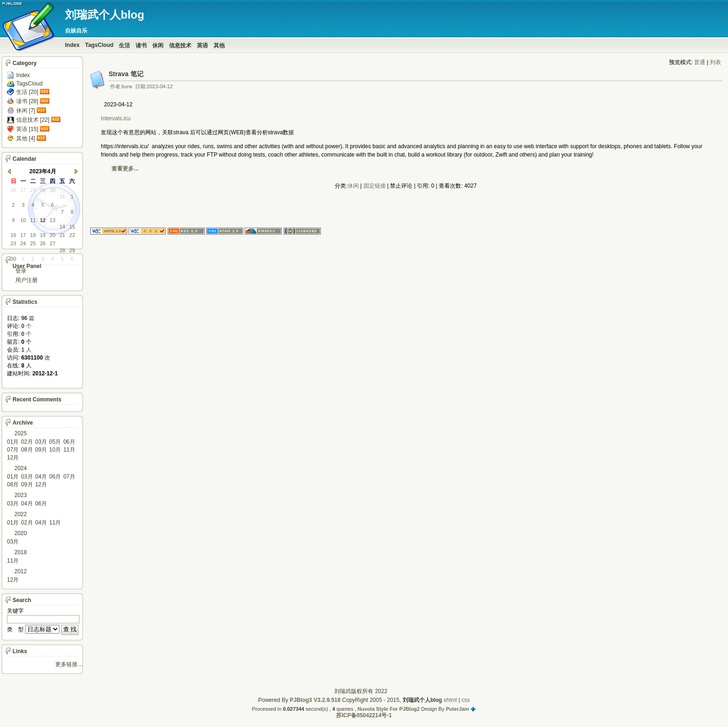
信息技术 (180, 46)
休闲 (158, 46)
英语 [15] (27, 129)
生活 (124, 46)
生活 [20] (27, 92)
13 (52, 220)
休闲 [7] (26, 111)
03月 (41, 442)
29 (43, 190)
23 (13, 243)
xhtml (451, 700)
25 (33, 243)
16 (13, 235)
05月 (55, 442)
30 (52, 190)
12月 (13, 458)
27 (23, 190)
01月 (13, 442)
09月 (41, 450)
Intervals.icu (116, 118)
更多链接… (69, 664)
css (466, 700)
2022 (21, 514)
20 (52, 235)
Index (72, 45)
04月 (41, 477)
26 (13, 190)
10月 (55, 450)
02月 (27, 442)
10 (23, 220)
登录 (21, 271)
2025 (21, 433)
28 (33, 190)
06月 (69, 442)
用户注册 (26, 280)
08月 (27, 450)
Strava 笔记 (126, 74)
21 (62, 235)
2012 (21, 571)
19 (43, 235)
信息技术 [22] (33, 120)
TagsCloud (99, 45)
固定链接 (375, 186)
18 (33, 235)
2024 (21, 468)
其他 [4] (26, 138)
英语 (202, 46)
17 (23, 235)
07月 (13, 450)
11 (33, 220)
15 (72, 227)
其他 (219, 46)
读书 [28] (27, 101)
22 (72, 235)
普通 (700, 62)
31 (62, 196)
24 (23, 243)
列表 (715, 62)
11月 (69, 450)
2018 (21, 552)
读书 (141, 46)
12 (43, 220)
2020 (21, 533)
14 (62, 227)
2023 (21, 495)
